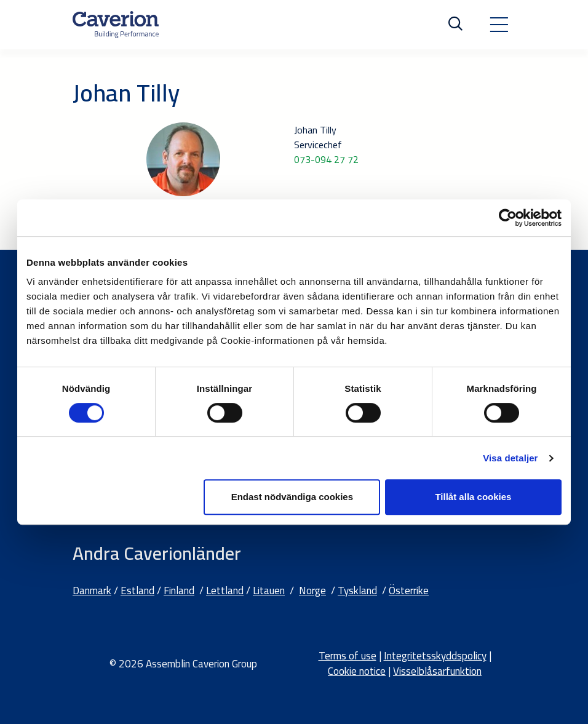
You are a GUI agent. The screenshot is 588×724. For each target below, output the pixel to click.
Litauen (269, 591)
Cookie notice (357, 671)
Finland (179, 591)
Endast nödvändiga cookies (292, 497)
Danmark (92, 591)
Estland (137, 591)
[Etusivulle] (116, 25)
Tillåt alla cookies (473, 497)
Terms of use (348, 656)
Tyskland (357, 591)
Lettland (225, 591)
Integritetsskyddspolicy (435, 656)
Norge (312, 591)
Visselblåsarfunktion (437, 671)
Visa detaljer (510, 458)
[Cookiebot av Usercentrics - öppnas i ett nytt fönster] (508, 218)
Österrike (409, 591)
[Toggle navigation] (499, 25)
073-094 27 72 (326, 159)
